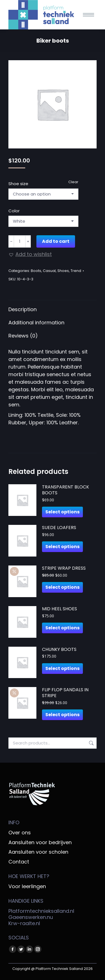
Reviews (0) (23, 336)
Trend (76, 271)
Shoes (63, 271)
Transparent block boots (66, 490)
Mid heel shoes (60, 609)
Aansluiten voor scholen (38, 852)
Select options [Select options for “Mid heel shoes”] (62, 628)
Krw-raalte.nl (24, 923)
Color (14, 211)
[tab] (53, 307)
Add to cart (56, 241)
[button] (30, 254)
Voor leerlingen (27, 886)
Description (23, 309)
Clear (73, 182)
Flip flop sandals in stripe (65, 693)
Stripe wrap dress (64, 568)
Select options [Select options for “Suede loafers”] (62, 547)
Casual (49, 271)
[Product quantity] (20, 241)
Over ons (20, 833)
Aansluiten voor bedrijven (40, 842)
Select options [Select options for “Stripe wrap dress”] (62, 587)
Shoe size (18, 184)
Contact (19, 862)
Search (91, 743)
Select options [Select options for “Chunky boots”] (62, 668)
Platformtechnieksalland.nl (41, 911)
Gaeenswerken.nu (31, 917)
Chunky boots (59, 650)
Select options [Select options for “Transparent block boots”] (62, 512)
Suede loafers (59, 528)
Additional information (36, 323)
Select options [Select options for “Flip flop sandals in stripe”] (62, 715)
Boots (36, 271)
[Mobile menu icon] (88, 15)
